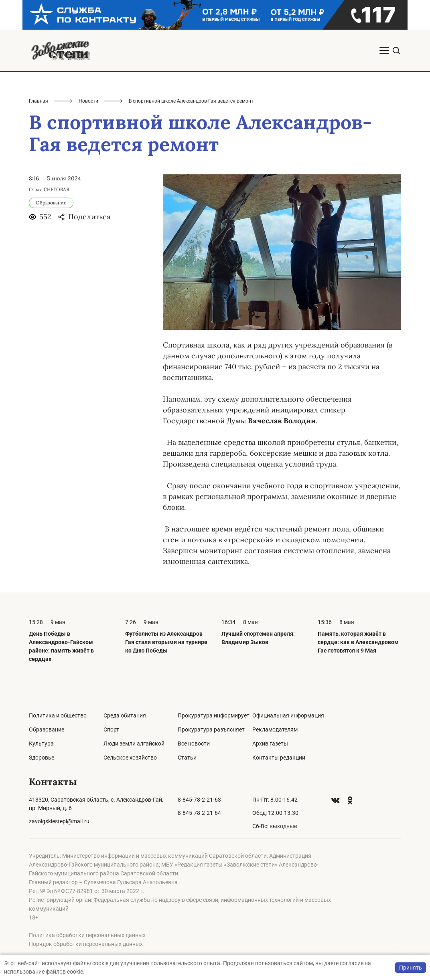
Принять (411, 968)
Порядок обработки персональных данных (86, 944)
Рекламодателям (275, 729)
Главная (39, 101)
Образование (47, 729)
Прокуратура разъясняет (211, 729)
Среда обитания (125, 715)
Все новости (194, 744)
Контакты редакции (279, 758)
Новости (88, 101)
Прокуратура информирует (214, 715)
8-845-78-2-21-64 (199, 813)
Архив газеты (270, 744)
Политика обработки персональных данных (87, 935)
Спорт (111, 729)
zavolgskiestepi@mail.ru (59, 821)
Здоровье (42, 758)
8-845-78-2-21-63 (199, 800)
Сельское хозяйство (130, 758)
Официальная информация (288, 715)
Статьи (187, 758)
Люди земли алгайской (134, 744)
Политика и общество (58, 715)
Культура (41, 744)
